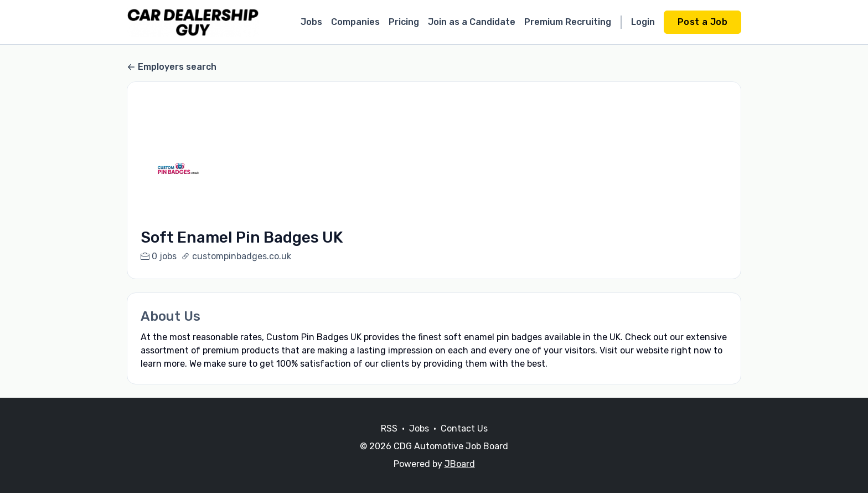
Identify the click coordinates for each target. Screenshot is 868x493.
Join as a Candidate (472, 22)
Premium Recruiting (568, 22)
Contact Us (464, 442)
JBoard (460, 477)
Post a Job (702, 22)
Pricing (404, 22)
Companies (355, 22)
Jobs (311, 22)
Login (643, 22)
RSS (389, 442)
